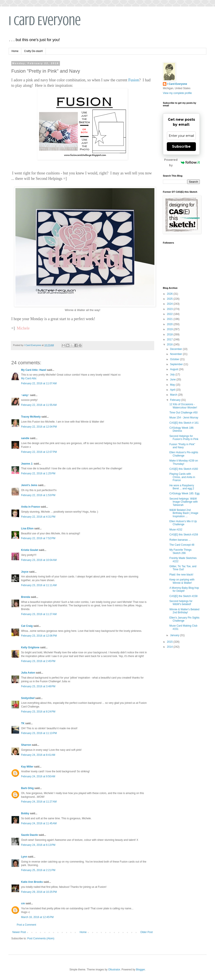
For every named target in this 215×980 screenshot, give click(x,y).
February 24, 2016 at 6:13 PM (38, 845)
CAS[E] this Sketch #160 (184, 469)
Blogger (140, 970)
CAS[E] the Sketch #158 (183, 596)
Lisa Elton (27, 528)
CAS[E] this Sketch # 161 (184, 423)
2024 (170, 304)
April (173, 390)
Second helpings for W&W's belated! (181, 603)
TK (23, 723)
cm (23, 903)
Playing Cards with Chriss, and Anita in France (182, 477)
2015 (170, 642)
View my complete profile (177, 93)
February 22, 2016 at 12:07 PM (39, 452)
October (175, 359)
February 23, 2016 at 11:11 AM (39, 585)
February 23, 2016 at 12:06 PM (39, 636)
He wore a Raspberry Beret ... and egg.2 (182, 487)
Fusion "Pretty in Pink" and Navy (182, 446)
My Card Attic (29, 378)
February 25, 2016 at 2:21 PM (38, 870)
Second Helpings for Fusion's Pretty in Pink (184, 438)
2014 (170, 647)
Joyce (25, 572)
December (176, 349)
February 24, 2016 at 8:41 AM (38, 755)
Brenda (26, 597)
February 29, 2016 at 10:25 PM (39, 892)
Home (15, 51)
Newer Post (19, 932)
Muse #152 (176, 530)
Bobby (25, 813)
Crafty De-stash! (34, 51)
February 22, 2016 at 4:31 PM (38, 517)
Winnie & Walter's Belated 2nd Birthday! (184, 611)
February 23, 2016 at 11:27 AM (39, 614)
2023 (170, 309)
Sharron (26, 745)
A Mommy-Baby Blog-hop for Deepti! (184, 589)
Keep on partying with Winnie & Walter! (182, 581)
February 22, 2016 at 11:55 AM (39, 405)
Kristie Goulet (30, 550)
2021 (170, 319)
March (174, 395)
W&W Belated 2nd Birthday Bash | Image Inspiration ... (184, 513)
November (176, 354)
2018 (170, 334)
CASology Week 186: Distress (182, 429)
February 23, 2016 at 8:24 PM (38, 712)
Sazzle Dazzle (29, 835)
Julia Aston (28, 673)
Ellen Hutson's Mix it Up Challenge (183, 523)
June (173, 380)
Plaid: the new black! (181, 575)
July (173, 375)
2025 (170, 299)
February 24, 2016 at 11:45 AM (39, 823)
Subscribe (181, 146)
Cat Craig (27, 626)
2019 (170, 329)
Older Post (146, 932)
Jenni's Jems (29, 485)
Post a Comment (26, 925)
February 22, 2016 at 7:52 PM (38, 538)
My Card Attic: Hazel (34, 370)
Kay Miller (27, 767)
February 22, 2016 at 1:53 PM (38, 495)
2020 (170, 324)
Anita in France (31, 507)
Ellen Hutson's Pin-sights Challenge (184, 454)
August (174, 369)
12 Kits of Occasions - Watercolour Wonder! (183, 406)
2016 (170, 345)
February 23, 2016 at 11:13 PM (39, 733)
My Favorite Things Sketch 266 (180, 551)
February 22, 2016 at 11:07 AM (39, 383)
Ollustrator (114, 970)
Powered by (182, 162)
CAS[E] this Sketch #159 (184, 535)
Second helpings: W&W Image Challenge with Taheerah (184, 502)
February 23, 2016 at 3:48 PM (38, 686)
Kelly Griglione (30, 647)
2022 (170, 314)
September (177, 364)
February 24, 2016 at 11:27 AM (39, 802)
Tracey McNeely (31, 417)
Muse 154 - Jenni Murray (184, 418)
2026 (170, 294)
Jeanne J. (27, 464)
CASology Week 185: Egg (184, 493)
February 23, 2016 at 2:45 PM (38, 661)
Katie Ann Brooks (32, 882)
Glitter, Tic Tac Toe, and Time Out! (183, 568)
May (173, 385)
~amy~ (25, 395)
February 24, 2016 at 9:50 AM (38, 776)
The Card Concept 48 (182, 545)
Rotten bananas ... (180, 540)
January (175, 635)
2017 (170, 339)
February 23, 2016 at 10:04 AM (39, 560)
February (176, 400)
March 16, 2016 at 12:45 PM (37, 917)
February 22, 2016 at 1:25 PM (38, 473)
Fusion (134, 80)
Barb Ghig (27, 788)
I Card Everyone (45, 21)
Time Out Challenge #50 (184, 413)
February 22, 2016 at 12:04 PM (39, 427)
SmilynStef (28, 698)
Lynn (24, 857)
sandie (25, 438)
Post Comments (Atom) (41, 938)
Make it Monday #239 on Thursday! (184, 462)
